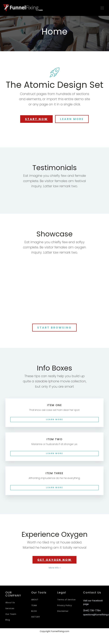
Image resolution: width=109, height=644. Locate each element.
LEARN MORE (72, 119)
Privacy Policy (65, 605)
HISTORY (36, 617)
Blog (8, 620)
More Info (54, 568)
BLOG (34, 611)
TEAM (34, 605)
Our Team (11, 614)
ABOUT (35, 600)
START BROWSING (54, 328)
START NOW (36, 119)
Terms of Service (66, 600)
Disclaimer (63, 611)
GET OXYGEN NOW (55, 560)
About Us (10, 603)
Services (10, 608)
